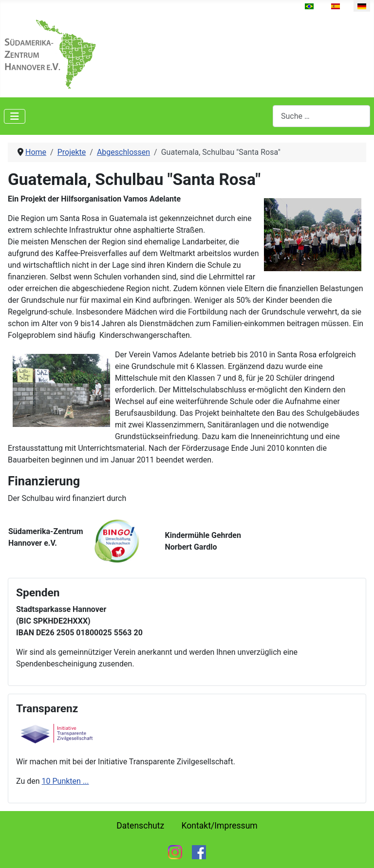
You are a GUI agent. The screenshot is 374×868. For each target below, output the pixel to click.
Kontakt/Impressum (219, 826)
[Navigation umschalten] (15, 116)
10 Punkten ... (65, 781)
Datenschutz (140, 826)
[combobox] (321, 116)
